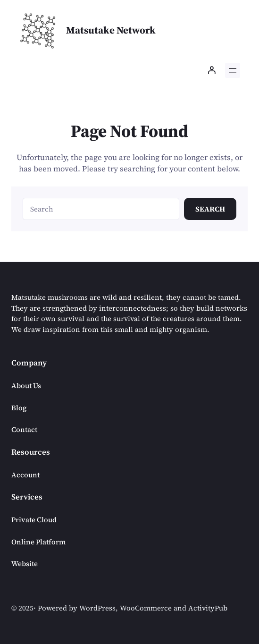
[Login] (211, 70)
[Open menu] (233, 70)
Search (210, 209)
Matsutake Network (111, 30)
